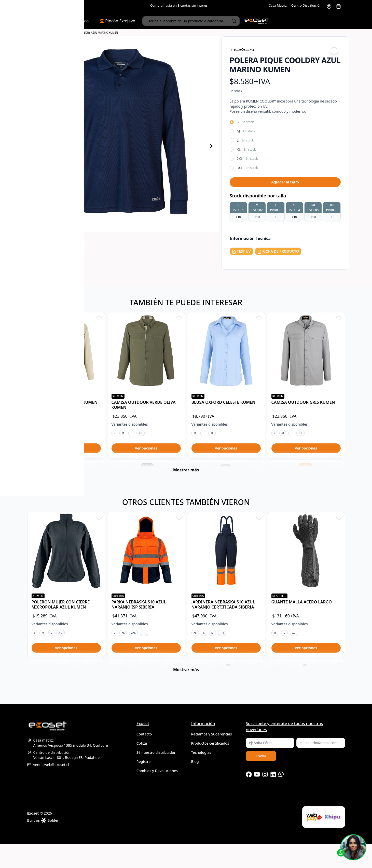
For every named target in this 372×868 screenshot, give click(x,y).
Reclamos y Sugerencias (212, 758)
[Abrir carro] (339, 6)
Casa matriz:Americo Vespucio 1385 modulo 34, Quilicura (68, 767)
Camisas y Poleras (46, 33)
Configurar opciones (66, 448)
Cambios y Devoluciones (157, 795)
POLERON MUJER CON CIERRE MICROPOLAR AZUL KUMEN (61, 616)
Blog (195, 785)
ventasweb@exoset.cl (48, 789)
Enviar (261, 780)
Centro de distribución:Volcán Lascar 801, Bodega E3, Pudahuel (64, 779)
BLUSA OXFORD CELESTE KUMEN (223, 402)
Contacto (144, 758)
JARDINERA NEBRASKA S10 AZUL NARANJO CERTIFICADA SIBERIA (223, 616)
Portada (28, 33)
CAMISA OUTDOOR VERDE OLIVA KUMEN (144, 405)
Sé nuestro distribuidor (156, 776)
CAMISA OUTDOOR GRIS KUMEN (303, 402)
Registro (144, 785)
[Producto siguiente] (211, 146)
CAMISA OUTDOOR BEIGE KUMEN (65, 402)
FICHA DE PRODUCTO (278, 251)
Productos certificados (210, 767)
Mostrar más (186, 482)
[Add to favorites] (334, 49)
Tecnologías (201, 776)
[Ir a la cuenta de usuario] (329, 6)
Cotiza (142, 767)
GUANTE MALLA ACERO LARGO (302, 614)
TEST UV (241, 251)
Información (203, 747)
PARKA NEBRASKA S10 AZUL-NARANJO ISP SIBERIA (140, 616)
